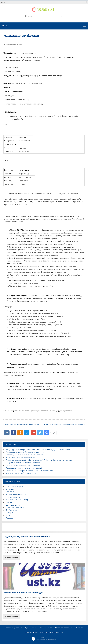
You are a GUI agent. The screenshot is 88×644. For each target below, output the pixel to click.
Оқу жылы (10, 502)
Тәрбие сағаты (12, 510)
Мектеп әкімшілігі (13, 497)
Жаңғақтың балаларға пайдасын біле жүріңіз (25, 463)
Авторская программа (14, 628)
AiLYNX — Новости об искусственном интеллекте (46, 639)
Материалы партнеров (64, 628)
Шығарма (10, 513)
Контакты (79, 628)
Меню (3, 2)
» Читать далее (12, 557)
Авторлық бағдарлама (15, 487)
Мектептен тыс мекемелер (17, 500)
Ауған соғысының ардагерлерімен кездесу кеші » (64, 424)
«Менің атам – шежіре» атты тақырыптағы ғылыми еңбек (30, 471)
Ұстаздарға (11, 489)
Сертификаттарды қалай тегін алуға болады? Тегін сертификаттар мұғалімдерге (39, 460)
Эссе (8, 515)
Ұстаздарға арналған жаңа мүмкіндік (21, 458)
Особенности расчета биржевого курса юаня (25, 452)
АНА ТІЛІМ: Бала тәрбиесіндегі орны (21, 473)
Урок (27, 628)
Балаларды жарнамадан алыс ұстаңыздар (23, 465)
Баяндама (10, 492)
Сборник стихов (46, 628)
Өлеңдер (10, 518)
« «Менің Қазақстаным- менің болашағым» (21, 424)
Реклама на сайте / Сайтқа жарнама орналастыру (44, 632)
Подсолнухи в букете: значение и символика (25, 455)
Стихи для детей (13, 505)
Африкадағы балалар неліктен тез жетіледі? (24, 468)
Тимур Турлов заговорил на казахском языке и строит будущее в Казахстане (38, 450)
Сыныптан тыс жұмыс (14, 44)
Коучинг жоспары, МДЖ (16, 494)
